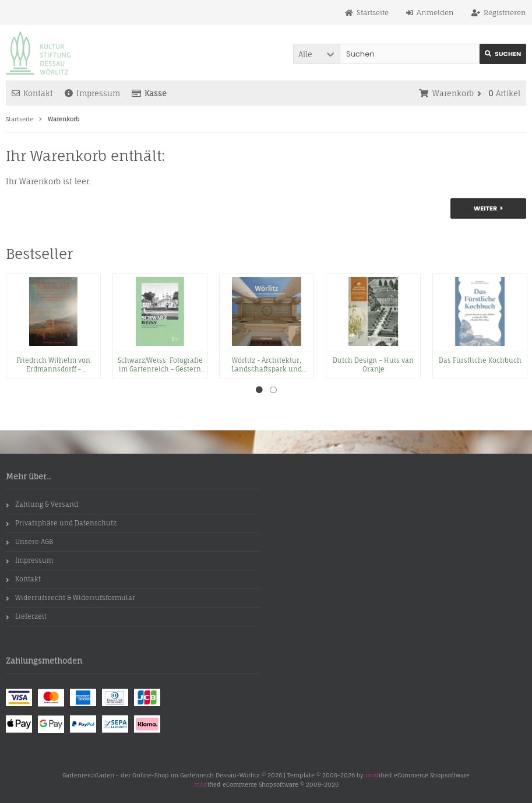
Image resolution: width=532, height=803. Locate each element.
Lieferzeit (26, 616)
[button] (316, 54)
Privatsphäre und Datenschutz (61, 523)
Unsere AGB (29, 542)
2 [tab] (273, 390)
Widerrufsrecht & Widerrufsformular (71, 598)
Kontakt (32, 93)
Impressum (92, 93)
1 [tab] (259, 390)
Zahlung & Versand (42, 504)
